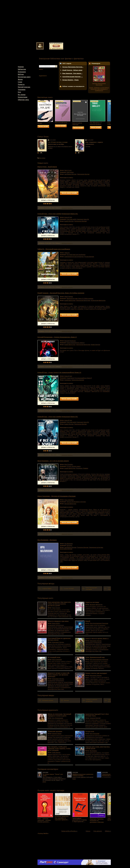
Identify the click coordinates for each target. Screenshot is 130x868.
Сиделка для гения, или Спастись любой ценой (97, 748)
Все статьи (42, 158)
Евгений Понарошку (70, 341)
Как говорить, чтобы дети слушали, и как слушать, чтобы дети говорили (59, 749)
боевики (86, 468)
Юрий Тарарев (69, 297)
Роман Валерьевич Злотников (91, 589)
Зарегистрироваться (57, 48)
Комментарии (23, 97)
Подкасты (21, 84)
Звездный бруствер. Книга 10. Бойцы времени (80, 298)
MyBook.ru (108, 831)
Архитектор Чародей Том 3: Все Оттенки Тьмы (97, 715)
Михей (88, 621)
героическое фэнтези (83, 174)
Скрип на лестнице (92, 602)
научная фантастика (70, 504)
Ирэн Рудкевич (69, 464)
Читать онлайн (43, 126)
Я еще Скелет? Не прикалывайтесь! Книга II (79, 378)
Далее (44, 782)
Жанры (20, 79)
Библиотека (22, 69)
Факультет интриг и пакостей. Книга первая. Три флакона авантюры (59, 675)
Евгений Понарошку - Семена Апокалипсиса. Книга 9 (57, 337)
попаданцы (68, 380)
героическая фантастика (83, 300)
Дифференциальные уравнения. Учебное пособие (83, 775)
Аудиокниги (22, 72)
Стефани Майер (47, 589)
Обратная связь (23, 100)
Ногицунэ (69, 545)
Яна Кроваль (93, 751)
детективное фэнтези (66, 549)
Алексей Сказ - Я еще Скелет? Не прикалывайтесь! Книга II (59, 372)
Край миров (70, 172)
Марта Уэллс (68, 170)
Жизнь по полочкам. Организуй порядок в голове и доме (59, 715)
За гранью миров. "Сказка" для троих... (53, 775)
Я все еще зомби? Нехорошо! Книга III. (78, 219)
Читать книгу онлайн (69, 193)
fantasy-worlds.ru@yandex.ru (69, 831)
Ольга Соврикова (57, 660)
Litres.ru (88, 831)
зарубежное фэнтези (70, 174)
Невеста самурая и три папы (58, 621)
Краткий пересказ (24, 87)
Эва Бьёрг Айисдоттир (96, 604)
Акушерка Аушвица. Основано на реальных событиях (97, 820)
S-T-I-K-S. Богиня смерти (74, 466)
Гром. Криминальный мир (95, 657)
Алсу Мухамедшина (58, 718)
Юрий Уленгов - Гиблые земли (72, 70)
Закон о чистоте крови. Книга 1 (97, 638)
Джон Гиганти (56, 608)
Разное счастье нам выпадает (96, 673)
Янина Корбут (56, 623)
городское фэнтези (83, 547)
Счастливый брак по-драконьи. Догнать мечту (59, 639)
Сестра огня (90, 731)
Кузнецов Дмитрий (95, 718)
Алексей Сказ (68, 217)
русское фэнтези (89, 257)
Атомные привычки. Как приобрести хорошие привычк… (62, 818)
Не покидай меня (54, 657)
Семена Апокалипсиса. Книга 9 (76, 343)
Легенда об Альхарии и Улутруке (76, 502)
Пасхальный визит (61, 123)
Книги (41, 69)
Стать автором (98, 831)
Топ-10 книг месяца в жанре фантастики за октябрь (58, 143)
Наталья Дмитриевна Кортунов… (73, 67)
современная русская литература (74, 257)
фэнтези (66, 700)
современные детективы (96, 547)
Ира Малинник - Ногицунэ (47, 540)
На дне (40, 123)
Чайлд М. (67, 253)
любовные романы (48, 700)
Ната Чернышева (95, 734)
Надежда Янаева (57, 734)
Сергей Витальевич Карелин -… (73, 77)
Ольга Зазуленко (69, 500)
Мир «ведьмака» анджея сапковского (94, 143)
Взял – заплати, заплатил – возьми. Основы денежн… (44, 820)
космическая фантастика (98, 300)
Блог (19, 92)
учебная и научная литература (91, 700)
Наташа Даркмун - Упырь (70, 80)
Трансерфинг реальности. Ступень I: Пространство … (80, 820)
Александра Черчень (58, 642)
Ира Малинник (69, 544)
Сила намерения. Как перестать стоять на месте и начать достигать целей (59, 604)
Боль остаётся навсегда (77, 124)
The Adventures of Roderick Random (96, 123)
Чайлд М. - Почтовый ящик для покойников (54, 249)
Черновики (22, 89)
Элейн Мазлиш (56, 752)
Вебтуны (21, 74)
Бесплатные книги (24, 77)
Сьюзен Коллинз (69, 589)
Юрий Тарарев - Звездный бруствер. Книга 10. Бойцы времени (61, 293)
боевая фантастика (70, 300)
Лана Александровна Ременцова (99, 623)
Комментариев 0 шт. (67, 208)
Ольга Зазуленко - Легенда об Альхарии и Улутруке (57, 496)
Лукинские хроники (55, 731)
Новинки (21, 67)
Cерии (20, 82)
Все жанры (22, 95)
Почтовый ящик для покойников (76, 255)
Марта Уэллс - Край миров (47, 167)
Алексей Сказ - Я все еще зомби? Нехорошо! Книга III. (58, 214)
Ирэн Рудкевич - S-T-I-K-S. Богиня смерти (53, 461)
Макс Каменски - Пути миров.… (72, 73)
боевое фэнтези (69, 221)
